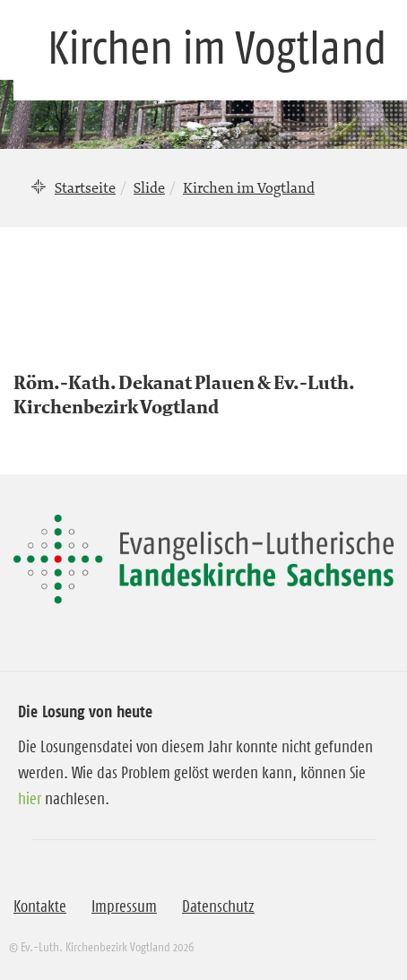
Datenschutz (218, 906)
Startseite (85, 187)
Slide (149, 187)
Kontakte (40, 906)
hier (30, 799)
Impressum (124, 906)
